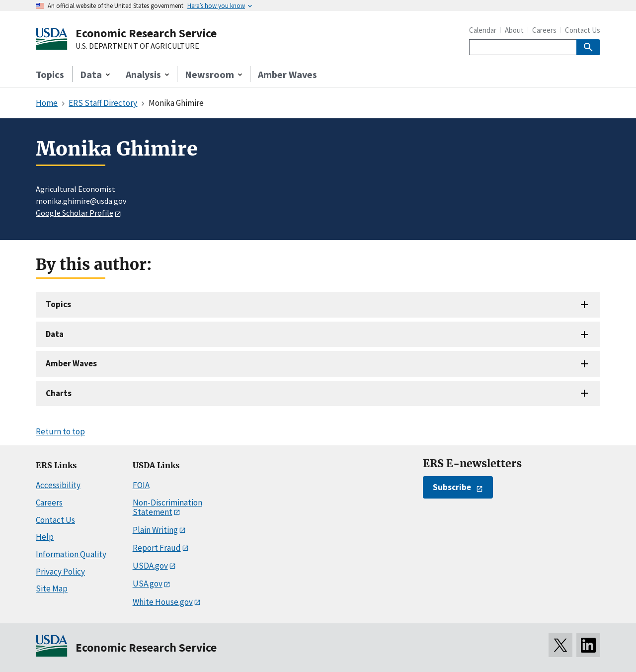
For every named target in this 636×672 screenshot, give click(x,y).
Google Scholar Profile (75, 213)
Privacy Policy (60, 572)
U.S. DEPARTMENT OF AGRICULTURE (137, 46)
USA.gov (148, 584)
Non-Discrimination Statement (167, 507)
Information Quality (71, 554)
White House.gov (163, 602)
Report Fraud (157, 548)
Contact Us (583, 30)
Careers (544, 30)
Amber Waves (287, 74)
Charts (59, 393)
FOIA (141, 485)
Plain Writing (155, 530)
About (514, 30)
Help (45, 537)
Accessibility (58, 485)
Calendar (483, 30)
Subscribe (452, 487)
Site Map (52, 588)
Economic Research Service (146, 33)
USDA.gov (150, 566)
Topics (50, 74)
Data (55, 334)
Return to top (60, 431)
